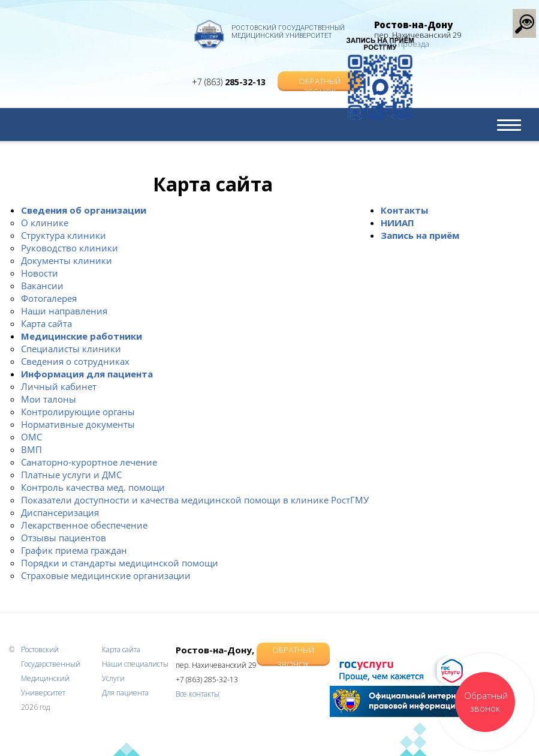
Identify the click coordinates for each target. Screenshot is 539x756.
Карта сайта (46, 323)
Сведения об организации (84, 210)
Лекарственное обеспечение (84, 525)
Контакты (404, 210)
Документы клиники (67, 260)
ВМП (31, 449)
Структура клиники (64, 235)
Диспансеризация (60, 512)
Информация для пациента (87, 374)
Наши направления (64, 311)
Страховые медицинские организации (106, 575)
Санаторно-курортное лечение (89, 462)
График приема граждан (74, 550)
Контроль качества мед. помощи (93, 487)
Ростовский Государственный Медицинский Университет (288, 32)
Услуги (113, 678)
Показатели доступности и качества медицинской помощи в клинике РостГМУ (195, 500)
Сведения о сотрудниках (75, 361)
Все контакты (198, 694)
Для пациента (125, 693)
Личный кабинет (59, 386)
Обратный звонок (320, 70)
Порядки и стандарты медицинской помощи (120, 563)
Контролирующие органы (78, 412)
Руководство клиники (70, 248)
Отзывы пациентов (64, 538)
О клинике (45, 223)
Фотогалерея (49, 298)
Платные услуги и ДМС (71, 475)
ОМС (31, 437)
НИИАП (398, 223)
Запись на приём (420, 235)
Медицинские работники (82, 336)
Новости (40, 273)
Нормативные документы (78, 424)
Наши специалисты (135, 664)
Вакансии (42, 286)
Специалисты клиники (71, 349)
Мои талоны (49, 399)
